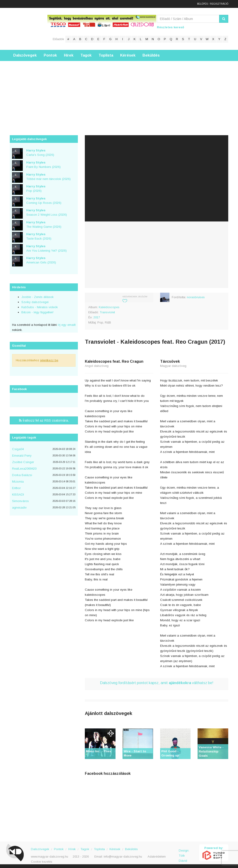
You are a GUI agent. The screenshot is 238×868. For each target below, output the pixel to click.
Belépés (202, 3)
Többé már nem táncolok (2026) (48, 176)
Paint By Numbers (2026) (43, 164)
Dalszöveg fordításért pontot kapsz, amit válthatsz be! (157, 682)
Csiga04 (18, 448)
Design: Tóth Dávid (184, 852)
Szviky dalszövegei (35, 301)
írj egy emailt (66, 324)
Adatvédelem (157, 856)
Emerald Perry (22, 454)
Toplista (106, 54)
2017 (97, 316)
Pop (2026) (36, 188)
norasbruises (196, 296)
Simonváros (20, 500)
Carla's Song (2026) (40, 152)
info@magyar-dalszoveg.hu (123, 856)
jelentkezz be (49, 359)
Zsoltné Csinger (23, 461)
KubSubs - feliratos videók (40, 306)
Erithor (16, 487)
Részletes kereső (170, 26)
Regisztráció (219, 3)
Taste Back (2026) (39, 235)
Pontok (50, 54)
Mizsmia (18, 480)
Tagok (86, 54)
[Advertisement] (119, 93)
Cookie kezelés (42, 861)
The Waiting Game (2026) (44, 223)
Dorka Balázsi (22, 474)
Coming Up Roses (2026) (44, 199)
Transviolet (107, 311)
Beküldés (151, 54)
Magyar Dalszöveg (28, 28)
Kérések (128, 54)
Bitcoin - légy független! (37, 311)
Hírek (69, 54)
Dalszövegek (25, 54)
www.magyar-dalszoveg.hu (50, 856)
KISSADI (18, 493)
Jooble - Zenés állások (38, 296)
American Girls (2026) (41, 259)
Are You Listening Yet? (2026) (46, 247)
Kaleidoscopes (109, 306)
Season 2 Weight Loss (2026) (47, 211)
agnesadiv (19, 506)
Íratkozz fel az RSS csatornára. (44, 419)
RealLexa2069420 (24, 467)
